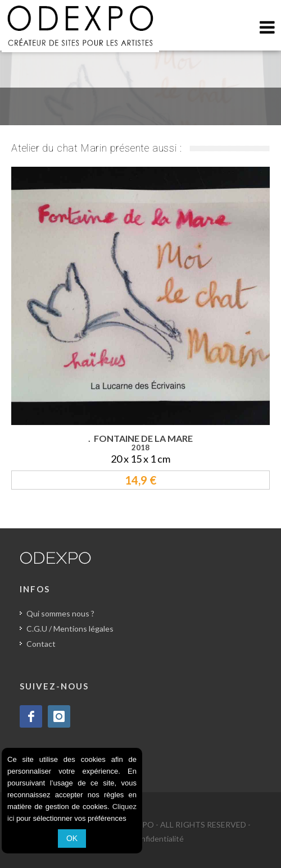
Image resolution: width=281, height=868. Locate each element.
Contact (41, 644)
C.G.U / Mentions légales (70, 629)
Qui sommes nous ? (60, 613)
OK (72, 838)
